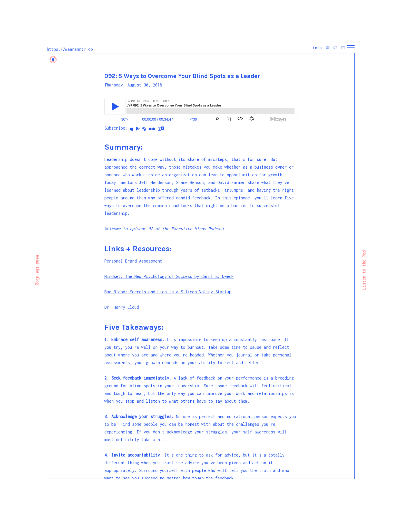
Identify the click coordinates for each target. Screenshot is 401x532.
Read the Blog (37, 270)
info (317, 48)
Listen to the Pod (364, 270)
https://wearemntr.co (70, 49)
